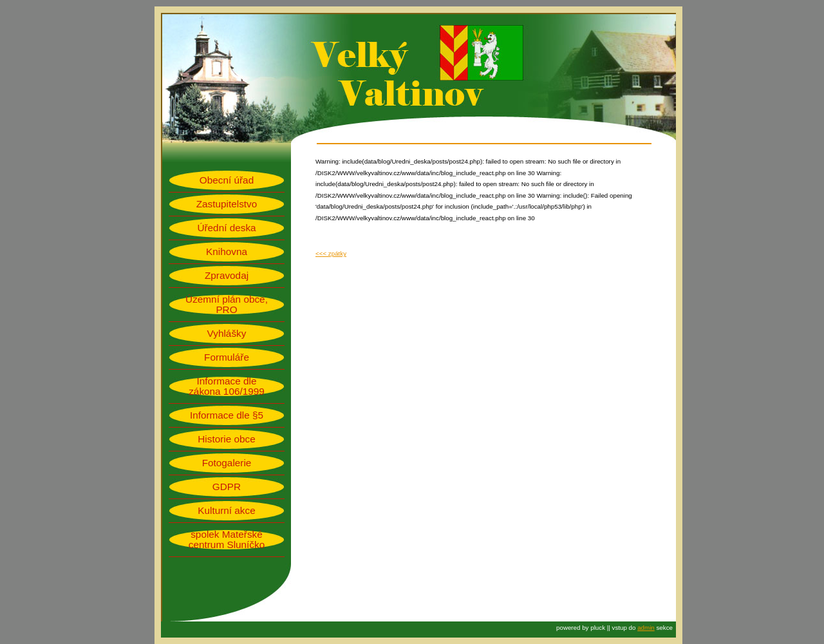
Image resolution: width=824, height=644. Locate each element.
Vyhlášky (227, 334)
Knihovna (227, 252)
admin (646, 628)
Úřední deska (226, 228)
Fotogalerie (227, 463)
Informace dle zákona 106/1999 (227, 386)
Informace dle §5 (227, 415)
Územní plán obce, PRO (227, 305)
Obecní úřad (227, 180)
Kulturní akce (226, 511)
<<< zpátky (331, 253)
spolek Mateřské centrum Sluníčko (227, 540)
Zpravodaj (227, 276)
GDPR (227, 487)
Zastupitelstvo (227, 204)
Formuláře (227, 357)
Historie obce (226, 439)
